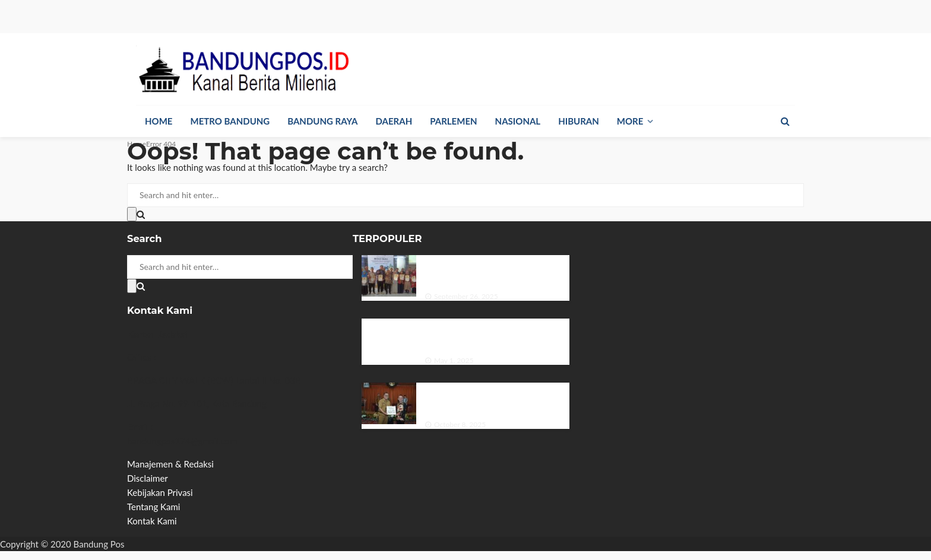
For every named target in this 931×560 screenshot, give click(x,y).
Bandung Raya (322, 121)
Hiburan (579, 121)
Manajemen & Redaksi (170, 464)
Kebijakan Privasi (160, 492)
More (630, 121)
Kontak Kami (152, 521)
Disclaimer (148, 478)
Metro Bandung (230, 121)
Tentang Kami (153, 507)
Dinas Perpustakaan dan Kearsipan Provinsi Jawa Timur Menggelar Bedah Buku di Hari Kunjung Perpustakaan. (497, 271)
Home (159, 121)
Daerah (394, 121)
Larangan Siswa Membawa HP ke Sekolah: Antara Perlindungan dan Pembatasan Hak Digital (489, 335)
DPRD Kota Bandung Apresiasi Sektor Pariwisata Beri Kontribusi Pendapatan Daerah (497, 399)
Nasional (518, 121)
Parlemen (453, 121)
